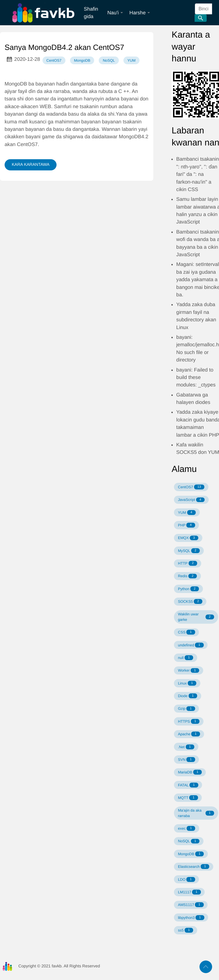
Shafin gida (91, 13)
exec (187, 828)
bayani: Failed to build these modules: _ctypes (196, 377)
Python (188, 589)
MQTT (188, 798)
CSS (187, 632)
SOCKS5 (190, 601)
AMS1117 (191, 905)
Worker (189, 671)
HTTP (188, 563)
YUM (131, 60)
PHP (187, 525)
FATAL (188, 785)
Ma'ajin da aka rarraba (196, 813)
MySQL (189, 551)
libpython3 (191, 918)
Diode (188, 696)
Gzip (187, 709)
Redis (187, 576)
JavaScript (191, 500)
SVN (187, 760)
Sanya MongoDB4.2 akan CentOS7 (64, 47)
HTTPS (189, 721)
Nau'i (115, 13)
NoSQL (109, 60)
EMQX (188, 538)
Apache (189, 734)
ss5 (186, 930)
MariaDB (190, 772)
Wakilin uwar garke (196, 617)
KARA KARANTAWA (31, 165)
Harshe (140, 13)
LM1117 (189, 892)
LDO (187, 879)
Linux (187, 683)
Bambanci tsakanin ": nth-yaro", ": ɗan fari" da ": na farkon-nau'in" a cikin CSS (198, 174)
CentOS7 (54, 60)
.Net (186, 747)
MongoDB (82, 60)
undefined (191, 645)
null (186, 658)
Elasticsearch (194, 867)
